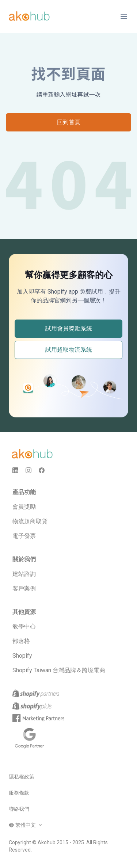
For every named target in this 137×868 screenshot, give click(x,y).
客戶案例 (24, 588)
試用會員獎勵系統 (69, 328)
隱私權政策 (22, 777)
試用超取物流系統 (69, 350)
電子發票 (24, 536)
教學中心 (24, 626)
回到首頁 (69, 122)
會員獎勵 (24, 507)
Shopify (22, 656)
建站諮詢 (24, 574)
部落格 (21, 641)
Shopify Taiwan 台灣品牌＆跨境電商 (59, 670)
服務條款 (19, 793)
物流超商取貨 (30, 521)
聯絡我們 (19, 809)
